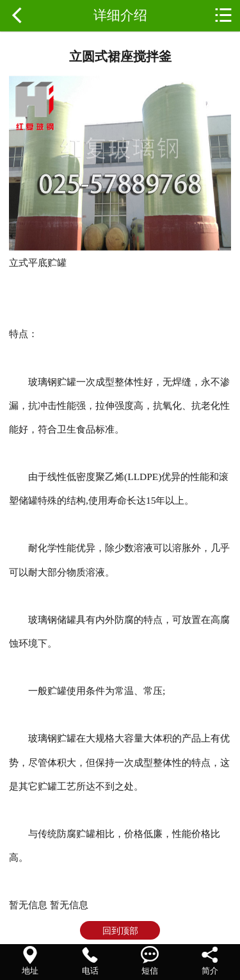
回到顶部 (120, 931)
